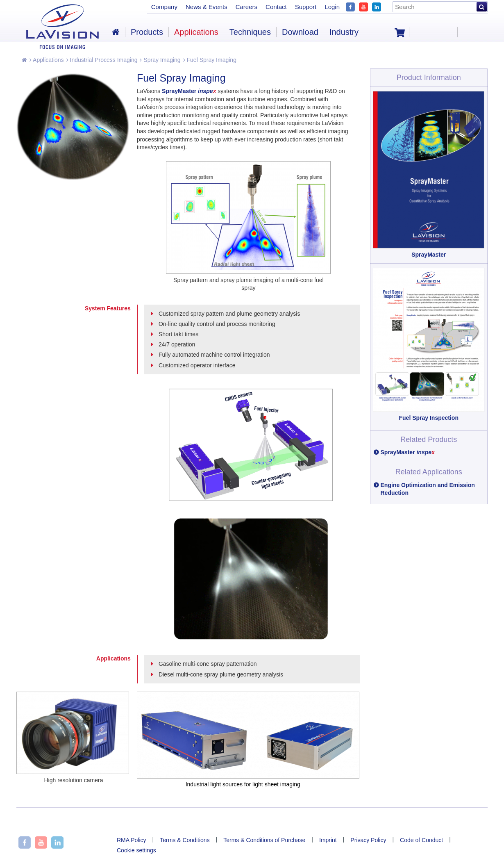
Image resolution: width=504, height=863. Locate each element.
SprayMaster (408, 452)
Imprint (328, 840)
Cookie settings (136, 850)
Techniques (250, 32)
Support (306, 7)
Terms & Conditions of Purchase (264, 840)
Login (332, 7)
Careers (246, 7)
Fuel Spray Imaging (210, 60)
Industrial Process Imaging (102, 60)
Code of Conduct (421, 840)
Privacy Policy (368, 840)
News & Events (207, 7)
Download (300, 32)
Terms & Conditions (185, 840)
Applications (47, 60)
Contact (276, 7)
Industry (344, 32)
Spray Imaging (160, 60)
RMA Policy (132, 840)
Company (164, 7)
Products (147, 32)
